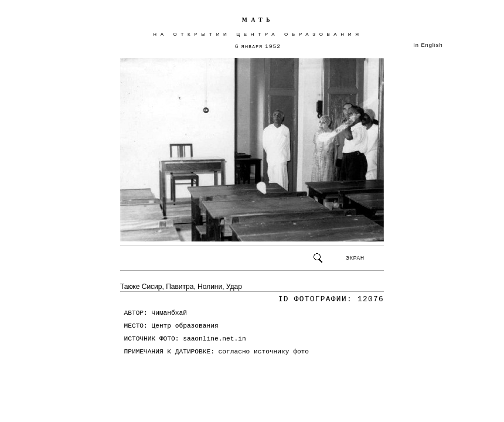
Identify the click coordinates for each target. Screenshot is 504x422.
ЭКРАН (355, 258)
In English (428, 45)
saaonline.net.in (214, 339)
